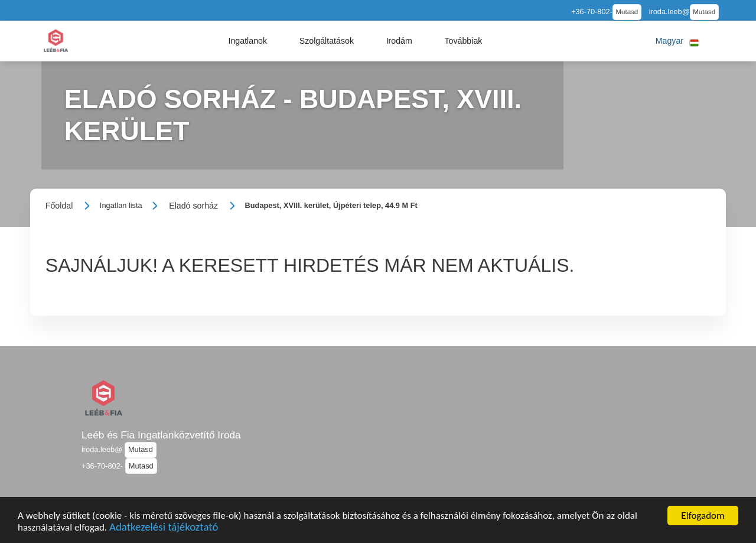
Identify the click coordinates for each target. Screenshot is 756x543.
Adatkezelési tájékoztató (164, 529)
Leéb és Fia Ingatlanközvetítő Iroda (161, 435)
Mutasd (627, 12)
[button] (247, 41)
